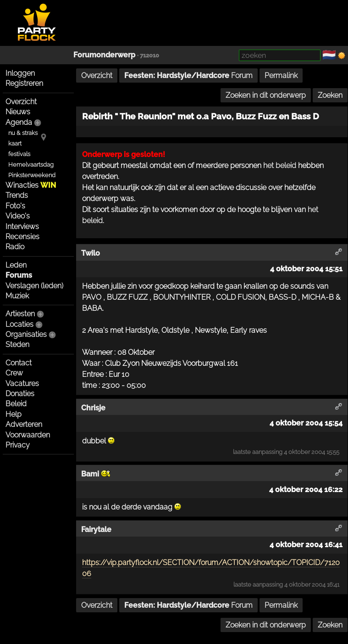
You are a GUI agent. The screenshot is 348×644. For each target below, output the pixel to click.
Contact (19, 363)
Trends (17, 195)
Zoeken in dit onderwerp (266, 95)
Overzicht (21, 102)
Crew (14, 373)
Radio (15, 247)
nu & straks (23, 133)
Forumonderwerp (104, 55)
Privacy (18, 445)
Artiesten (20, 314)
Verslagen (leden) (34, 286)
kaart (15, 143)
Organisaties (26, 334)
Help (14, 414)
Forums (19, 275)
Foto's (15, 206)
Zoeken (330, 95)
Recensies (22, 237)
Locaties (19, 324)
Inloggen (20, 73)
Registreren (24, 83)
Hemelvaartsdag (31, 165)
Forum (188, 76)
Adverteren (24, 424)
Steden (17, 344)
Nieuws (18, 112)
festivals (19, 154)
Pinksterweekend (32, 175)
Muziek (17, 296)
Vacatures (22, 384)
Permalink (281, 76)
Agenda (19, 122)
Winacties (31, 185)
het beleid (280, 165)
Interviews (22, 227)
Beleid (16, 404)
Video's (18, 216)
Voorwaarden (28, 435)
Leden (16, 265)
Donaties (20, 394)
